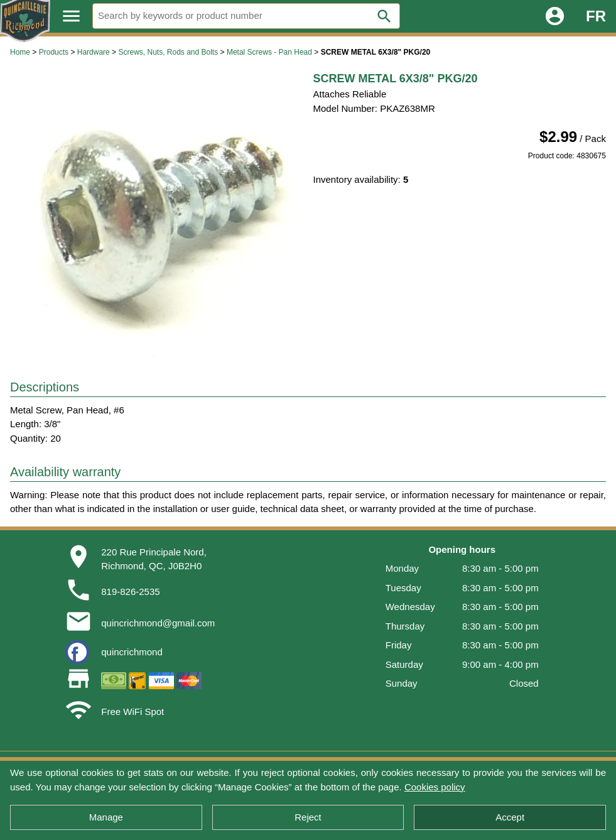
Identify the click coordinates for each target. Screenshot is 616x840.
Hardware (94, 52)
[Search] (246, 16)
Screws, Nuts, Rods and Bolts (168, 52)
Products (54, 52)
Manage (106, 817)
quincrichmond (132, 652)
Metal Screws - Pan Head (269, 52)
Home (20, 52)
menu (71, 16)
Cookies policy (435, 787)
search (384, 16)
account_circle (555, 16)
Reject (308, 817)
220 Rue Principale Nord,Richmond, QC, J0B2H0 (154, 559)
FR (596, 16)
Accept (510, 817)
